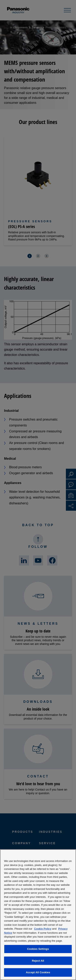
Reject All (38, 961)
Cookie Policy (43, 929)
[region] (38, 915)
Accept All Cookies (38, 972)
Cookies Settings (38, 949)
